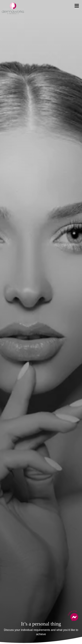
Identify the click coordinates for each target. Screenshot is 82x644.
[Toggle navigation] (77, 6)
